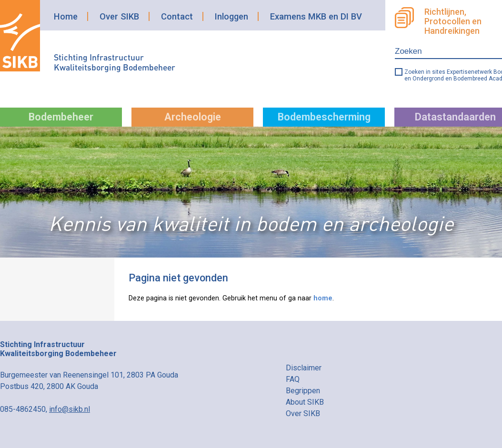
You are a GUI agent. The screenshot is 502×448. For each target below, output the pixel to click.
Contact (177, 16)
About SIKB (305, 402)
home (323, 298)
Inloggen (231, 16)
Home (66, 16)
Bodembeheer (61, 117)
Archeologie (193, 117)
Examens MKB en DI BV (316, 16)
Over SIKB (119, 16)
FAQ (293, 379)
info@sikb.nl (70, 409)
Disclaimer (304, 368)
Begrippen (303, 391)
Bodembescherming (324, 117)
